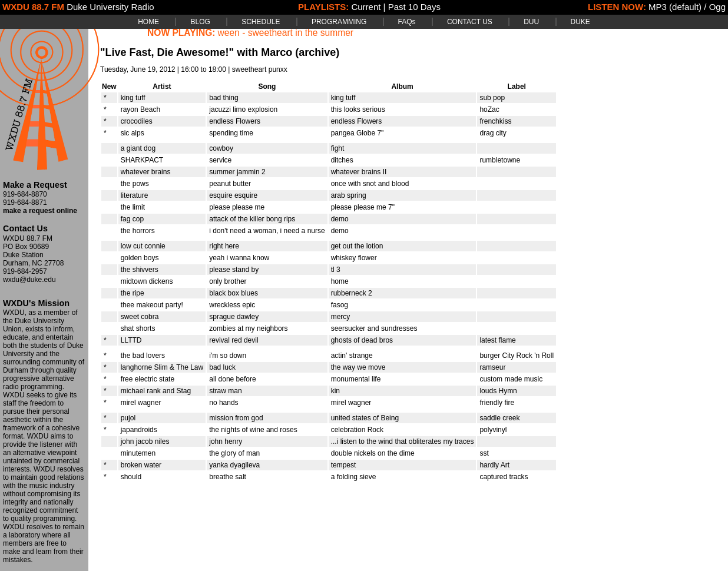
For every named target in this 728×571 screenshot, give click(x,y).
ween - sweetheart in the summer (286, 33)
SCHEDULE (261, 22)
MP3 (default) (675, 7)
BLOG (200, 22)
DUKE (580, 22)
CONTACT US (470, 22)
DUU (531, 22)
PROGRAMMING (339, 22)
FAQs (407, 22)
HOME (148, 22)
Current (366, 7)
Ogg (717, 7)
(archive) (317, 52)
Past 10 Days (414, 7)
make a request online (40, 211)
